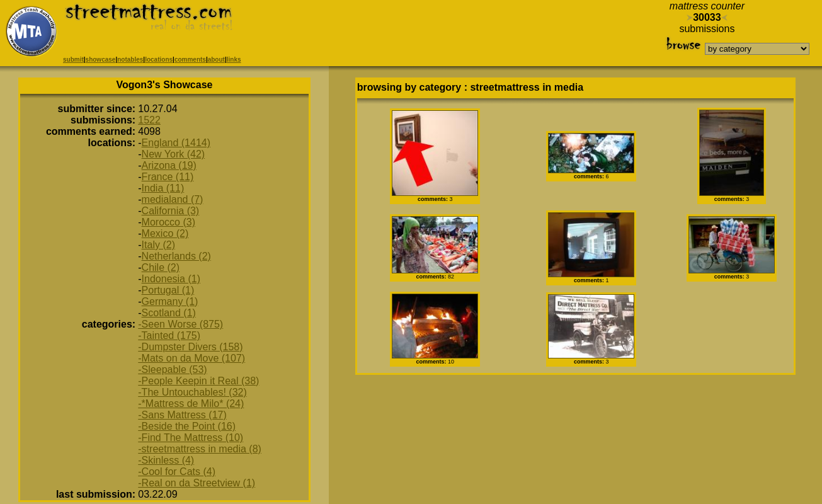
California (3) (171, 211)
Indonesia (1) (171, 279)
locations (159, 60)
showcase (101, 60)
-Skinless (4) (166, 460)
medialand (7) (173, 199)
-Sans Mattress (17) (182, 415)
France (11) (168, 177)
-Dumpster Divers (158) (190, 347)
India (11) (163, 188)
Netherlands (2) (176, 256)
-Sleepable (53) (172, 369)
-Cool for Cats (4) (177, 472)
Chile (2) (161, 267)
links (234, 60)
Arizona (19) (169, 165)
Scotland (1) (169, 313)
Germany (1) (170, 301)
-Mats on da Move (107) (191, 358)
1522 (149, 120)
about (216, 60)
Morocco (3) (168, 222)
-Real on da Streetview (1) (197, 483)
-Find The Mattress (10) (191, 438)
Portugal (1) (168, 290)
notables (130, 60)
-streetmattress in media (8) (200, 449)
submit (73, 60)
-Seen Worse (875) (180, 324)
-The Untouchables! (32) (192, 392)
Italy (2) (158, 245)
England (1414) (176, 143)
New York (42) (174, 154)
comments (190, 60)
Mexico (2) (165, 233)
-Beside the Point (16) (187, 426)
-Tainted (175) (169, 335)
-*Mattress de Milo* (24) (191, 404)
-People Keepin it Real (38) (198, 381)
